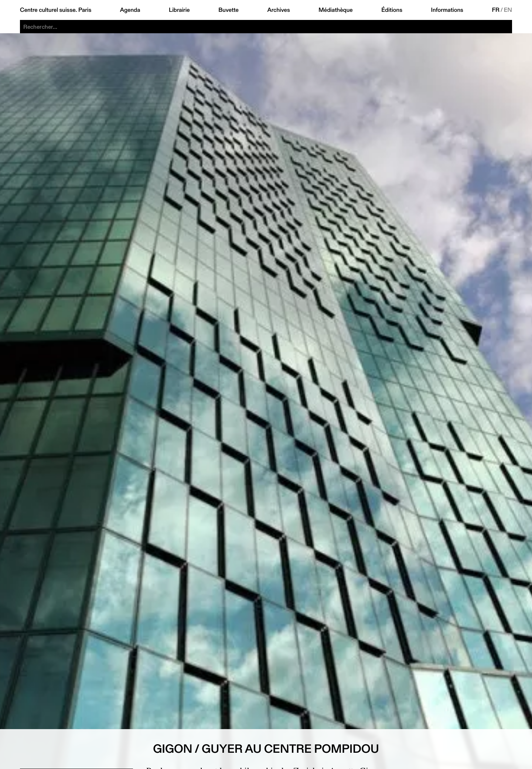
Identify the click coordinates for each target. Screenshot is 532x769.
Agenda (130, 10)
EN (508, 10)
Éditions (392, 10)
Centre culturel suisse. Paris (56, 10)
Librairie (179, 10)
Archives (278, 10)
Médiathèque (335, 10)
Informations (447, 10)
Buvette (229, 10)
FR (496, 10)
